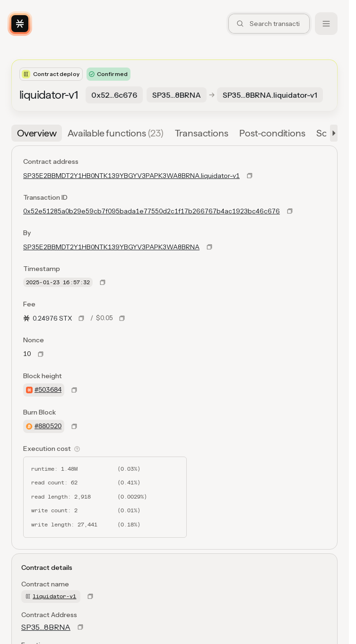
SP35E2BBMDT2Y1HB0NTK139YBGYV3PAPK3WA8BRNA (111, 247)
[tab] (37, 133)
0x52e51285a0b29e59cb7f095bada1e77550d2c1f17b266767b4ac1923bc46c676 (152, 211)
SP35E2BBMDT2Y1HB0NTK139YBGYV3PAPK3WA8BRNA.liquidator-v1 (131, 176)
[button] (332, 133)
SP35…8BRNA (46, 627)
